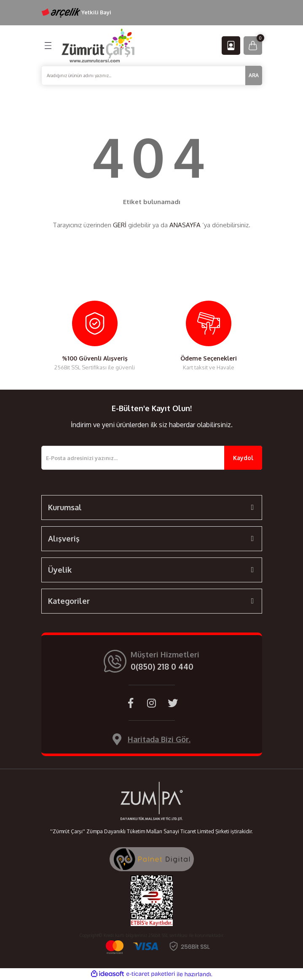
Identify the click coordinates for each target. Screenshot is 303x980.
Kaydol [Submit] (243, 458)
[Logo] (98, 45)
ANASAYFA (185, 225)
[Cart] (253, 46)
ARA (254, 75)
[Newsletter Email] (152, 458)
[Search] (152, 75)
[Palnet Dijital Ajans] (152, 859)
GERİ (120, 225)
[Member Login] (231, 46)
